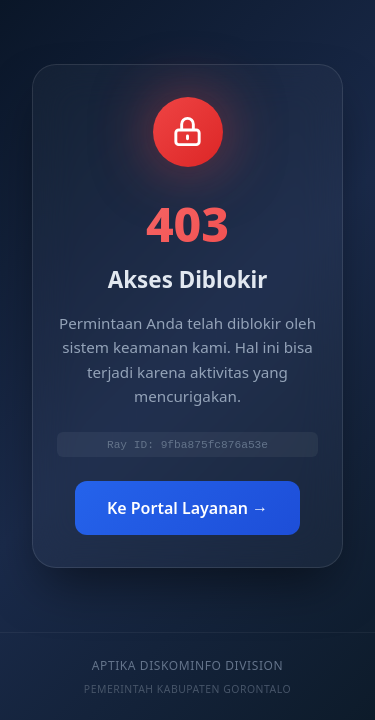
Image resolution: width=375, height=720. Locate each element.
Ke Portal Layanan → (187, 510)
